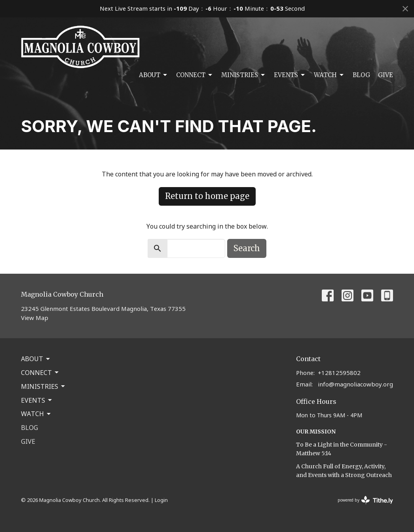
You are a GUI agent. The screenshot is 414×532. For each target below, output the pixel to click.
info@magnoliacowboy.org (355, 384)
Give (386, 75)
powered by (365, 500)
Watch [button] (36, 414)
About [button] (36, 359)
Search (247, 248)
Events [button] (37, 400)
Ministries (244, 75)
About (154, 75)
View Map (35, 318)
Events (290, 75)
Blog (361, 75)
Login (161, 500)
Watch (329, 75)
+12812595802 (339, 373)
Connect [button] (40, 373)
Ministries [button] (44, 386)
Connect (195, 75)
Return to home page (207, 196)
